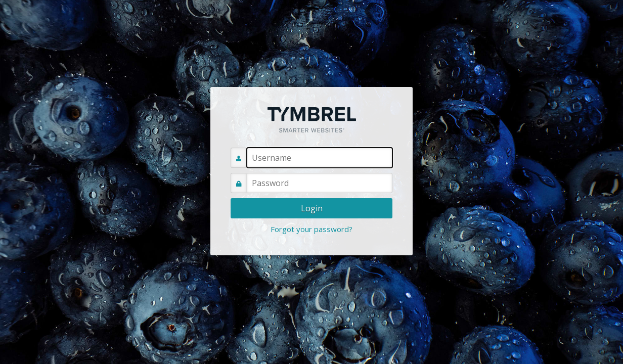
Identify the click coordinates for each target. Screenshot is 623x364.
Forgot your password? (312, 229)
